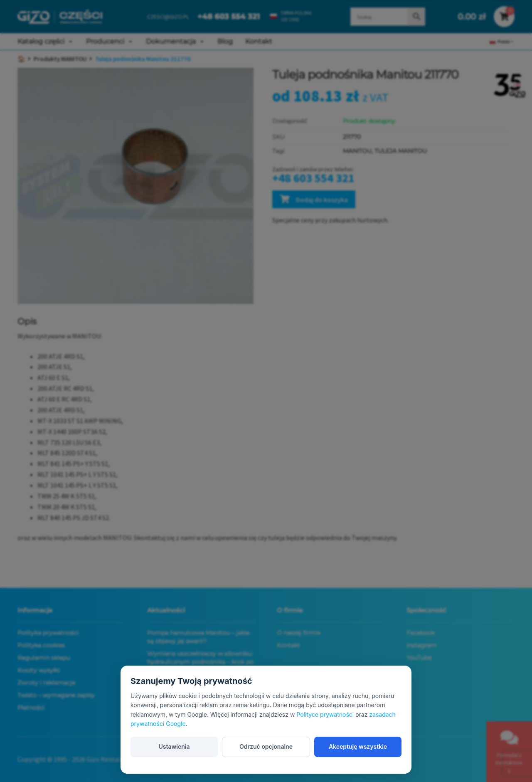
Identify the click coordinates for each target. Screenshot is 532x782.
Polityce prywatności (325, 714)
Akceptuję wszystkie (358, 746)
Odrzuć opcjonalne (266, 746)
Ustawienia (174, 746)
